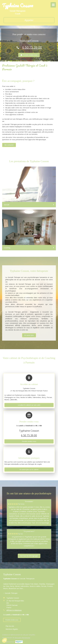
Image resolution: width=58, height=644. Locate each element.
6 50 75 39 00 (32, 47)
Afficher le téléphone (14, 610)
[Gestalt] (29, 187)
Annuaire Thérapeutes (23, 638)
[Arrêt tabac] (29, 230)
